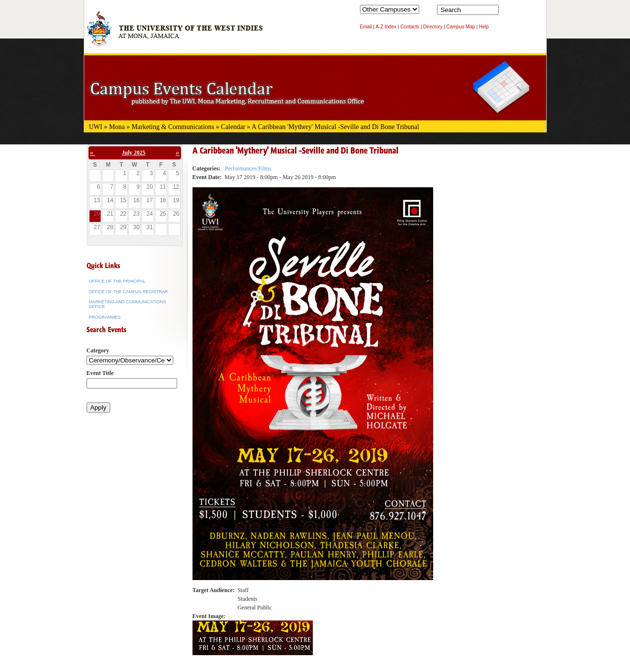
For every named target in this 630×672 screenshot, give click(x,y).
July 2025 (134, 153)
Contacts (410, 27)
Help (484, 27)
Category (98, 350)
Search (508, 12)
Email (366, 27)
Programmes (105, 317)
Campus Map (460, 27)
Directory (433, 27)
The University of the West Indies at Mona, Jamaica (175, 33)
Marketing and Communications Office (128, 304)
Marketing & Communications (173, 127)
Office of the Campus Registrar (129, 292)
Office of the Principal (117, 281)
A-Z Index (386, 27)
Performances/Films (248, 168)
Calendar (233, 127)
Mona (117, 127)
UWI (96, 127)
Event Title (100, 373)
